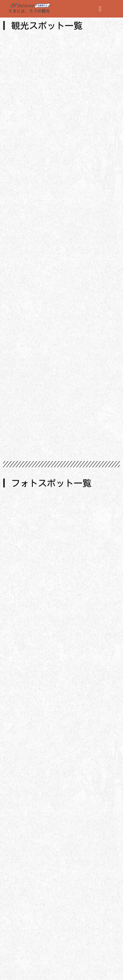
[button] (100, 9)
